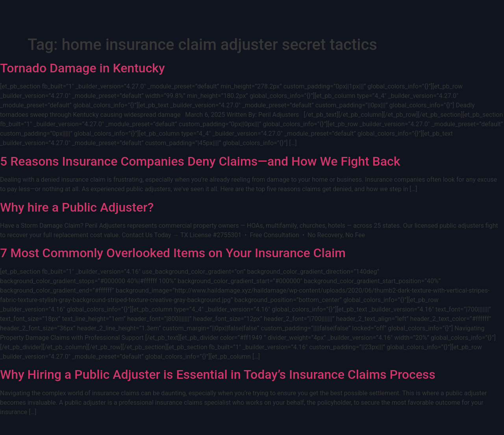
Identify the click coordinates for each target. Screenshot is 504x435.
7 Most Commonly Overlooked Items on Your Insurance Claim (173, 253)
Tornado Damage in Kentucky (82, 68)
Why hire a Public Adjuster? (77, 207)
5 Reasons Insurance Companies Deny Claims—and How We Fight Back (200, 161)
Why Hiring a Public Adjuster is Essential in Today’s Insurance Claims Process (218, 374)
